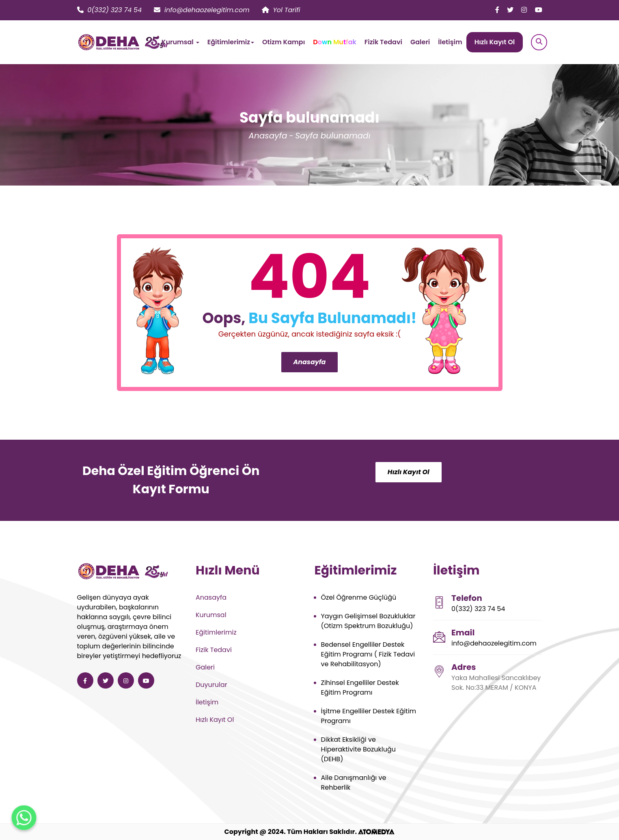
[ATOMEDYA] (376, 832)
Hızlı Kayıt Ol (495, 42)
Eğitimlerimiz (216, 632)
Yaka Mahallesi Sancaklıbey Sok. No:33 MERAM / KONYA (496, 683)
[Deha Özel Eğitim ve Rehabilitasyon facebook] (497, 10)
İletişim (450, 42)
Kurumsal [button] (180, 42)
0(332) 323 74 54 (110, 10)
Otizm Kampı (284, 42)
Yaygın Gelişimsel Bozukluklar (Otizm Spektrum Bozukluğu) (368, 621)
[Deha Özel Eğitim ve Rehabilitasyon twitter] (510, 10)
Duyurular (211, 685)
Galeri (420, 42)
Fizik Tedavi (383, 42)
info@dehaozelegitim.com (202, 10)
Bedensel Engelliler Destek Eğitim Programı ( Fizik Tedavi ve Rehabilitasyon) (368, 654)
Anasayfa (268, 136)
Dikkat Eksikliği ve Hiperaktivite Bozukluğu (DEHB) (359, 749)
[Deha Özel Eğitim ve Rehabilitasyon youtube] (539, 10)
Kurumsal (211, 615)
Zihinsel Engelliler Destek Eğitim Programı (360, 688)
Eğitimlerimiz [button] (231, 42)
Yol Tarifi (281, 10)
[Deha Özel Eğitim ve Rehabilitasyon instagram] (524, 10)
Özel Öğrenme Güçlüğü (359, 597)
